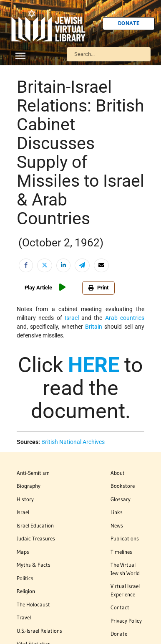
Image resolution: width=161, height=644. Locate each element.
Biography (29, 486)
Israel (72, 318)
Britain (94, 327)
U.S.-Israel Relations (39, 631)
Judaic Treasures (36, 538)
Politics (25, 578)
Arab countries (125, 318)
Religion (26, 591)
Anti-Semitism (33, 473)
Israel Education (35, 525)
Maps (23, 552)
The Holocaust (33, 604)
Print (98, 288)
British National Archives (73, 442)
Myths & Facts (34, 565)
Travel (24, 617)
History (25, 499)
